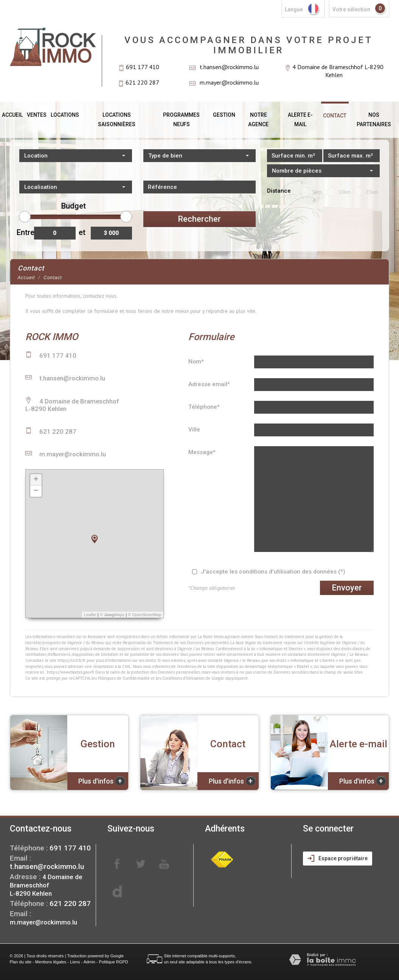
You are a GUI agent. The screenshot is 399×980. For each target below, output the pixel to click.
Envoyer (347, 588)
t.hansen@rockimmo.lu (229, 67)
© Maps (112, 615)
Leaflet (90, 615)
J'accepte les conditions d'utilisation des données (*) (273, 572)
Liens (75, 962)
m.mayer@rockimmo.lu (229, 82)
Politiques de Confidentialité (124, 678)
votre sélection (351, 9)
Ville (194, 430)
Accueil (12, 115)
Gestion (224, 115)
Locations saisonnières (117, 120)
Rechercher (199, 219)
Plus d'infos (102, 781)
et (82, 232)
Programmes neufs (181, 120)
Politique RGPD (114, 962)
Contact (335, 116)
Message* (202, 452)
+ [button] (36, 480)
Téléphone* (204, 407)
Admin (89, 962)
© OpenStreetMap (145, 615)
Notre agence (258, 120)
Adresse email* (209, 384)
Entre (24, 232)
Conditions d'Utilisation (183, 678)
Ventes (37, 115)
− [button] (36, 491)
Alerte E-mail (300, 120)
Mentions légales (51, 962)
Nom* (196, 362)
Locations (65, 115)
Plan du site (21, 962)
